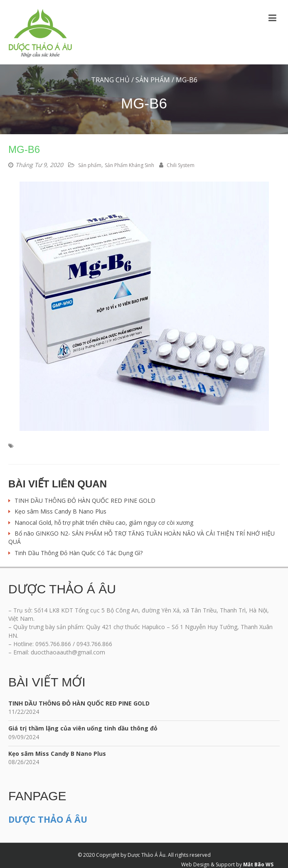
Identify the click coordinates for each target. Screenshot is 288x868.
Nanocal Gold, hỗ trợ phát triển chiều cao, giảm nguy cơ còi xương (104, 523)
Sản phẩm (153, 80)
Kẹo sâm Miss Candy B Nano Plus (60, 511)
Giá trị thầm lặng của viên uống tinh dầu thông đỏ (83, 728)
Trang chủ (110, 80)
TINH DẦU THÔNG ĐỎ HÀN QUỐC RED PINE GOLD (85, 500)
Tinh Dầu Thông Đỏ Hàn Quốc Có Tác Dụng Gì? (79, 553)
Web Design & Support (208, 864)
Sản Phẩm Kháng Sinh (129, 165)
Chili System (177, 165)
